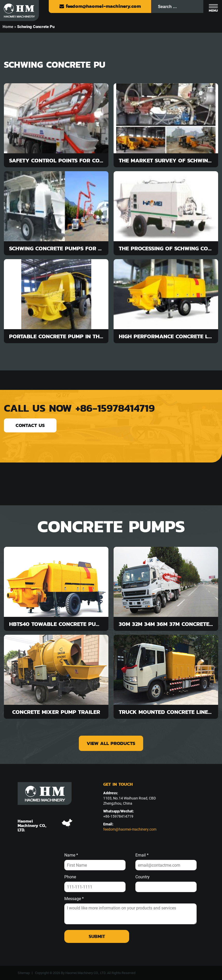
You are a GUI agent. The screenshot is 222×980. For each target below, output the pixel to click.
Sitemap (24, 973)
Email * (142, 855)
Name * (71, 855)
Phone (70, 877)
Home (8, 27)
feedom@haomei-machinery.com (100, 6)
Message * (74, 899)
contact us (30, 425)
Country (143, 877)
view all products (111, 743)
